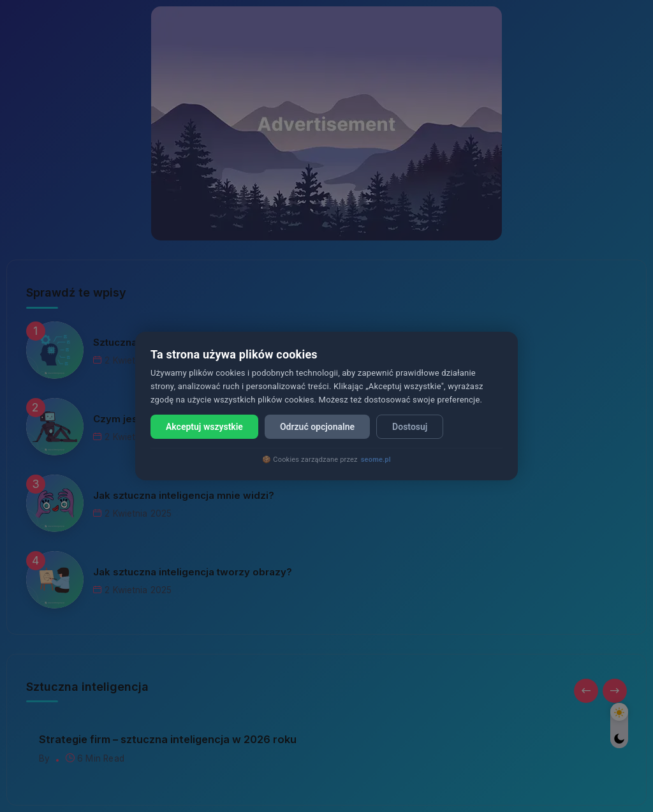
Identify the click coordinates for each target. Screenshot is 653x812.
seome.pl (376, 460)
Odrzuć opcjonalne (317, 427)
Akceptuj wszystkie (204, 427)
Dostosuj (410, 427)
